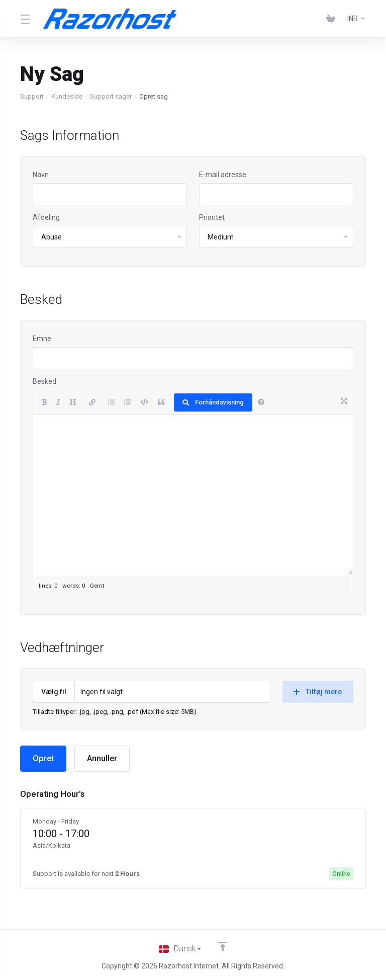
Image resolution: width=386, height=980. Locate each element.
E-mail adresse (223, 175)
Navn (41, 175)
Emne (42, 339)
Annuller (104, 759)
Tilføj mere (318, 692)
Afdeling (46, 217)
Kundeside (67, 96)
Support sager (111, 96)
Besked (44, 381)
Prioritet (212, 217)
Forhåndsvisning (213, 402)
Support (32, 96)
